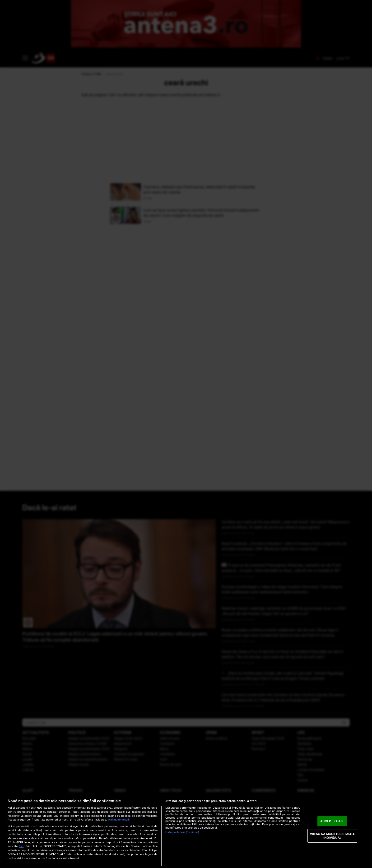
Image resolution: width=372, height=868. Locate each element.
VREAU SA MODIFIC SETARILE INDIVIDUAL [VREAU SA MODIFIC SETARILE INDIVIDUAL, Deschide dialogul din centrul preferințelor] (332, 836)
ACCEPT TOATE (332, 821)
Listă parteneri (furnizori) (182, 832)
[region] (186, 831)
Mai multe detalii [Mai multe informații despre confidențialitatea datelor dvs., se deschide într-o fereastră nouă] (119, 820)
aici (21, 846)
